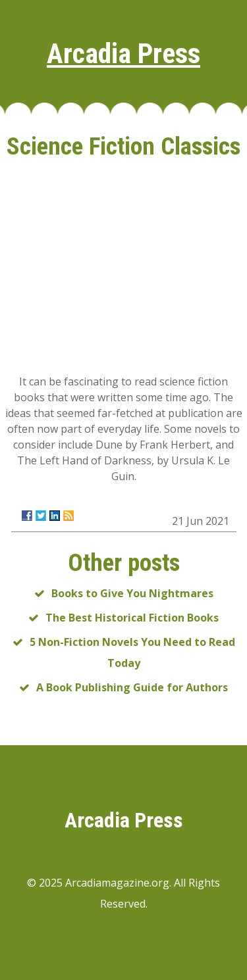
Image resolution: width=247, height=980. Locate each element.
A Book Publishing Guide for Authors (132, 687)
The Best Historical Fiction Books (132, 618)
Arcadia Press (123, 54)
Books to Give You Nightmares (132, 593)
